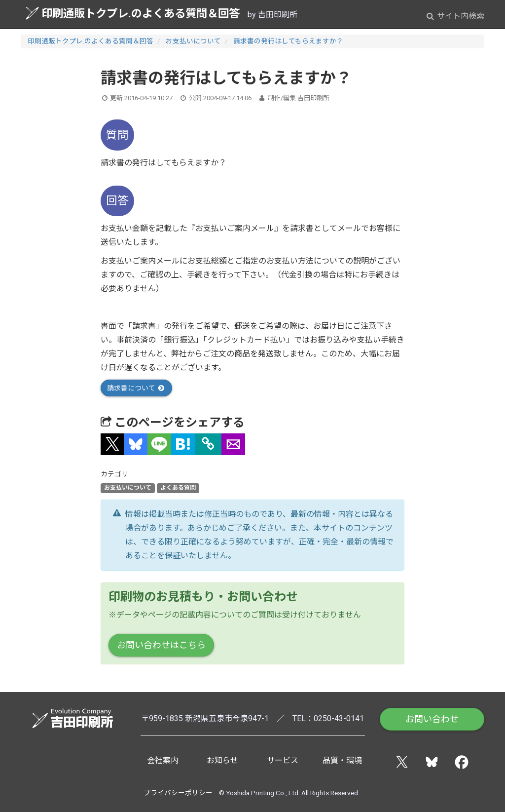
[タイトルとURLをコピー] (208, 444)
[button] (112, 444)
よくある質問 (178, 488)
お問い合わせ (432, 719)
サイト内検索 (455, 16)
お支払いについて (193, 41)
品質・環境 (342, 760)
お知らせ (222, 760)
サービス (283, 760)
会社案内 (163, 760)
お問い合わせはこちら (161, 645)
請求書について (136, 388)
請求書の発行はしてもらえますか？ (288, 41)
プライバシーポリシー (178, 793)
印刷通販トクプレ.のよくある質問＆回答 (133, 13)
